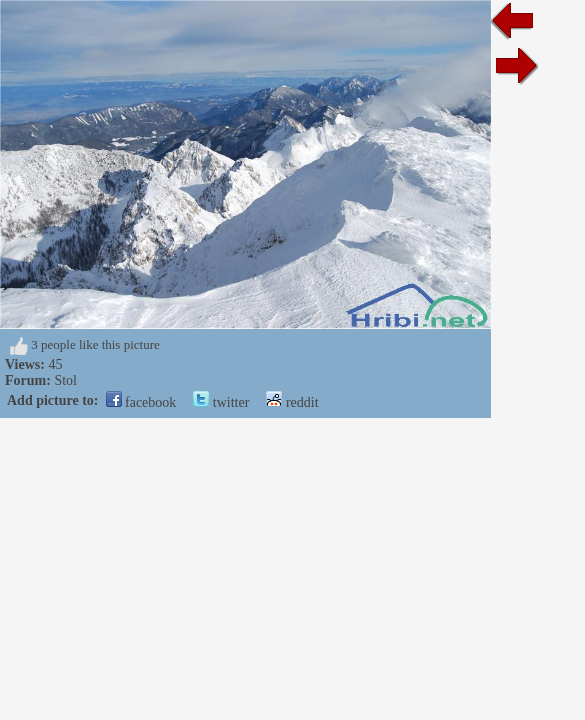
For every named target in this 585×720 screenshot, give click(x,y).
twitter (221, 402)
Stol (65, 380)
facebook (141, 402)
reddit (292, 402)
